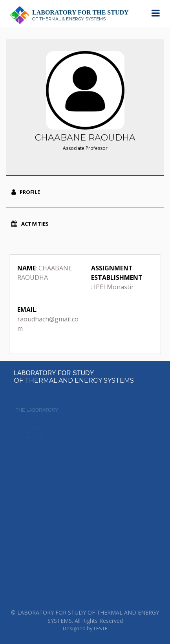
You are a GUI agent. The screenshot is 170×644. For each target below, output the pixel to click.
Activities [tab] (30, 224)
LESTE (101, 628)
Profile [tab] (26, 192)
